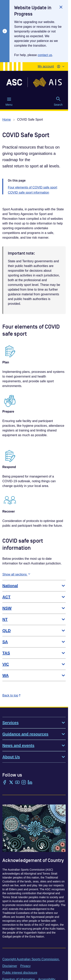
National (34, 586)
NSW (34, 608)
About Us (34, 757)
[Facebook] (5, 783)
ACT (34, 597)
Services (34, 723)
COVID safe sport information (28, 193)
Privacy (25, 966)
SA (34, 642)
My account (46, 66)
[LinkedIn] (30, 783)
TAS (34, 653)
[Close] (61, 7)
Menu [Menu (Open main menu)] (9, 102)
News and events (34, 745)
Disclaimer (10, 966)
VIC (34, 664)
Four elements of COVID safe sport (33, 187)
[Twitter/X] (11, 783)
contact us (45, 55)
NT (34, 619)
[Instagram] (24, 783)
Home (7, 120)
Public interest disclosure (20, 973)
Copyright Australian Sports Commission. (31, 959)
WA (34, 675)
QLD (34, 631)
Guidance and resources (34, 734)
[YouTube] (17, 783)
